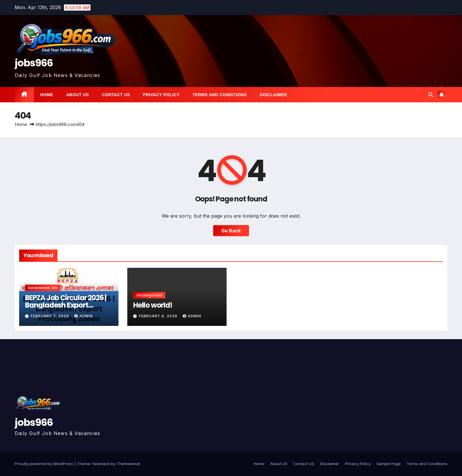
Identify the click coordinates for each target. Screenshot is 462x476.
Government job (43, 288)
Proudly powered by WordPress (44, 464)
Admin (84, 316)
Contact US (116, 95)
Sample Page (389, 464)
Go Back (231, 231)
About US (78, 95)
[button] (431, 95)
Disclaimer (273, 95)
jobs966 (34, 63)
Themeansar (128, 464)
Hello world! (153, 305)
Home (47, 95)
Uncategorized (149, 295)
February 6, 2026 (159, 316)
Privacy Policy (161, 95)
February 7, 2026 (50, 316)
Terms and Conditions (220, 95)
